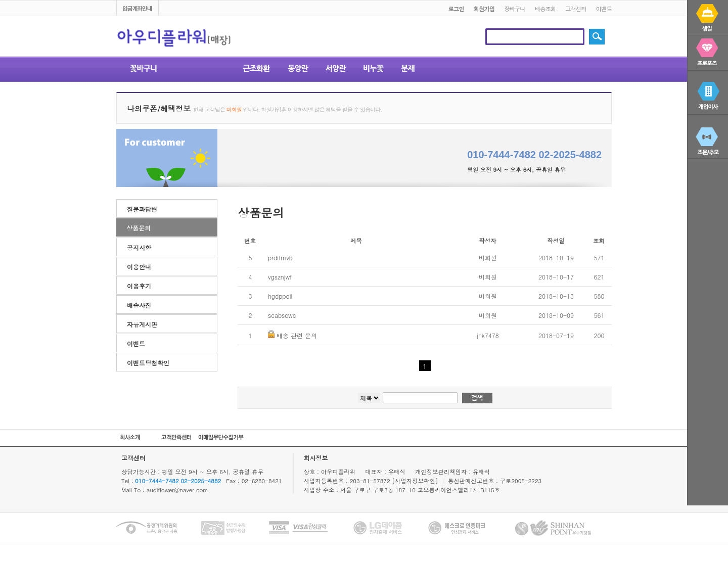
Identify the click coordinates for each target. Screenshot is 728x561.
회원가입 (484, 9)
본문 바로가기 (0, 1)
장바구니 (515, 9)
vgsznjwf (280, 277)
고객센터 (576, 9)
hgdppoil (280, 296)
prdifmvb (280, 258)
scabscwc (282, 315)
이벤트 (604, 9)
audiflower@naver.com (177, 490)
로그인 (456, 9)
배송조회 (545, 9)
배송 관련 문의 (297, 335)
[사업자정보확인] (416, 481)
